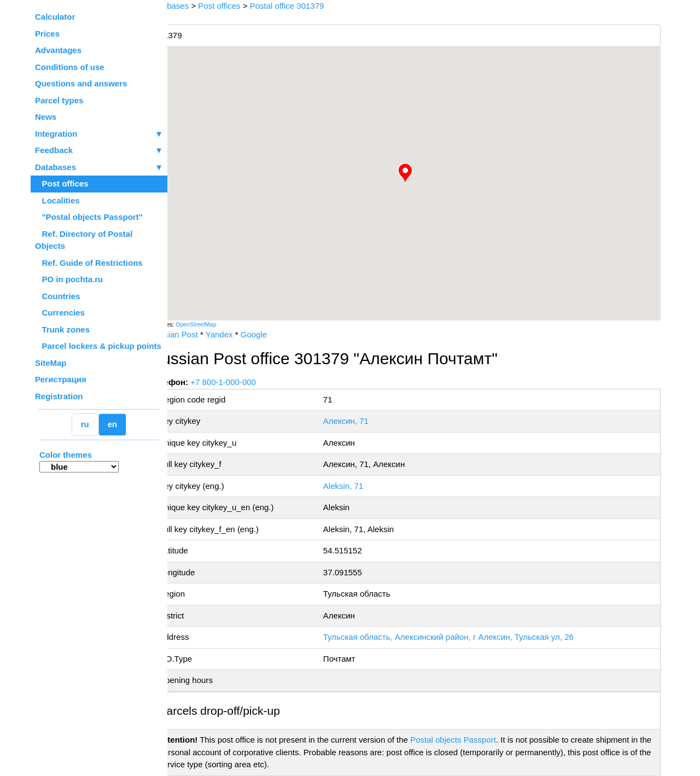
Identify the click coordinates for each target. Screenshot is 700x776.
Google (280, 334)
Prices (47, 34)
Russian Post (200, 334)
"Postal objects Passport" (89, 217)
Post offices (62, 183)
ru (85, 424)
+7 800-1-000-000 (250, 382)
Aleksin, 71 (361, 486)
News (46, 117)
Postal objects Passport (480, 740)
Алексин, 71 (363, 421)
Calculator (55, 17)
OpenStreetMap (223, 324)
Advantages (58, 50)
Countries (58, 296)
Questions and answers (81, 83)
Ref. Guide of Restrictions (89, 263)
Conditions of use (70, 67)
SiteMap (51, 363)
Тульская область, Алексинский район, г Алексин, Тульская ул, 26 (466, 637)
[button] (418, 173)
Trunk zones (62, 329)
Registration (59, 396)
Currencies (60, 313)
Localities (57, 200)
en (113, 424)
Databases (56, 167)
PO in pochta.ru (69, 279)
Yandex (246, 334)
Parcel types (59, 100)
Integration (99, 134)
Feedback (99, 151)
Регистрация (61, 379)
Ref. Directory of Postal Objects (84, 240)
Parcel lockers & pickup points (98, 346)
